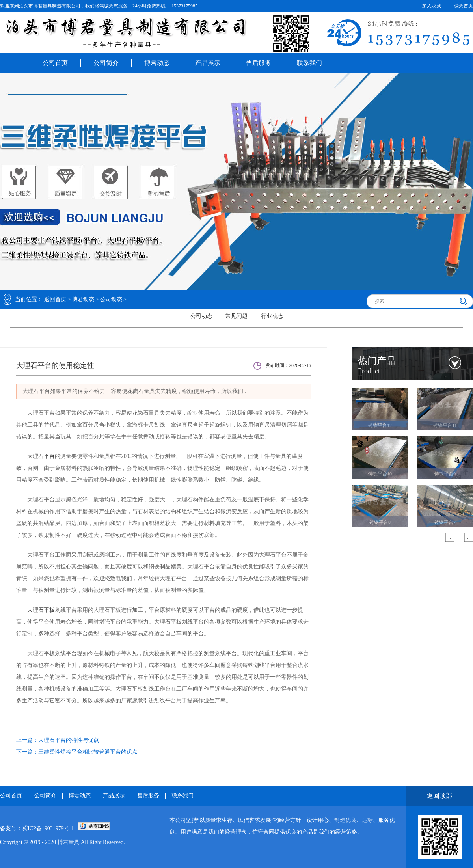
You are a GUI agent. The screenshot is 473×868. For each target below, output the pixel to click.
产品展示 (208, 63)
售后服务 (259, 63)
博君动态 (157, 63)
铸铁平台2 (380, 425)
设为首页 (464, 6)
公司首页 (55, 63)
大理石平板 (41, 610)
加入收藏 (432, 6)
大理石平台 (41, 456)
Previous (450, 537)
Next (469, 537)
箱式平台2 (445, 474)
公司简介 (106, 63)
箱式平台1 (380, 522)
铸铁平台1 (445, 425)
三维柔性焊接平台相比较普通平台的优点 (88, 752)
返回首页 (55, 299)
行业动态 (272, 316)
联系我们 (309, 63)
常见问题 (236, 316)
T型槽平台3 (445, 522)
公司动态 (111, 299)
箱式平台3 (380, 474)
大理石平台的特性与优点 (69, 740)
